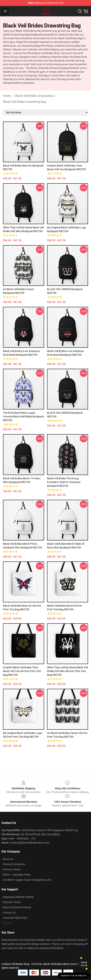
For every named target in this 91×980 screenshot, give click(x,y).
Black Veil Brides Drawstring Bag (24, 102)
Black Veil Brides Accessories (34, 96)
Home (7, 96)
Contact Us (9, 913)
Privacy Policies (12, 869)
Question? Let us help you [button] (74, 976)
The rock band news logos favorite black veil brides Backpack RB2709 (23, 416)
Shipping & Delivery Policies (18, 897)
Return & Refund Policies (17, 907)
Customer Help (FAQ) (15, 918)
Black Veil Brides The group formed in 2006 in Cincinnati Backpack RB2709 (64, 482)
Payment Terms (12, 902)
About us (8, 859)
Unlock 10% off (84, 964)
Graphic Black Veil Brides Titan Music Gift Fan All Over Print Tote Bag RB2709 (22, 671)
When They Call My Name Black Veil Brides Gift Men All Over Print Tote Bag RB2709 (67, 671)
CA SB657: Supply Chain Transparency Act (27, 880)
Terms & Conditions (14, 864)
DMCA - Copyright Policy (17, 875)
